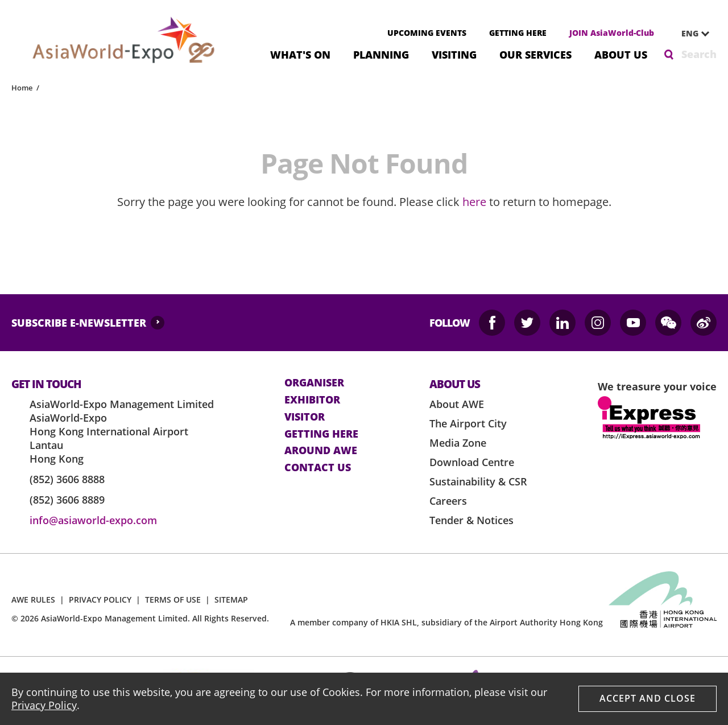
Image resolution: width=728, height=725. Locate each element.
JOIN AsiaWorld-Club (612, 33)
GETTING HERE (518, 33)
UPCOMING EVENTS (427, 33)
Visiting (454, 54)
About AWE (457, 404)
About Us (621, 54)
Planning (381, 54)
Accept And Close (648, 698)
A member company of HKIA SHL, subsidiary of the (446, 622)
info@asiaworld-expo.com (93, 520)
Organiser (314, 383)
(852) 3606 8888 (67, 479)
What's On (300, 54)
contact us (318, 468)
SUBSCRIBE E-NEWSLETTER (79, 323)
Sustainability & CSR (478, 481)
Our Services (535, 54)
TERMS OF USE (173, 600)
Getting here (321, 434)
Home (22, 88)
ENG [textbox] (690, 33)
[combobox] (691, 34)
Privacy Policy (44, 705)
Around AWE (321, 451)
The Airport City (468, 423)
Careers (448, 501)
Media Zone (458, 443)
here (474, 202)
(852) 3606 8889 (67, 500)
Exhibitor (312, 400)
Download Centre (472, 462)
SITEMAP (231, 600)
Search (699, 54)
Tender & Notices (471, 520)
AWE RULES (33, 600)
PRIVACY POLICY (100, 600)
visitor (305, 417)
